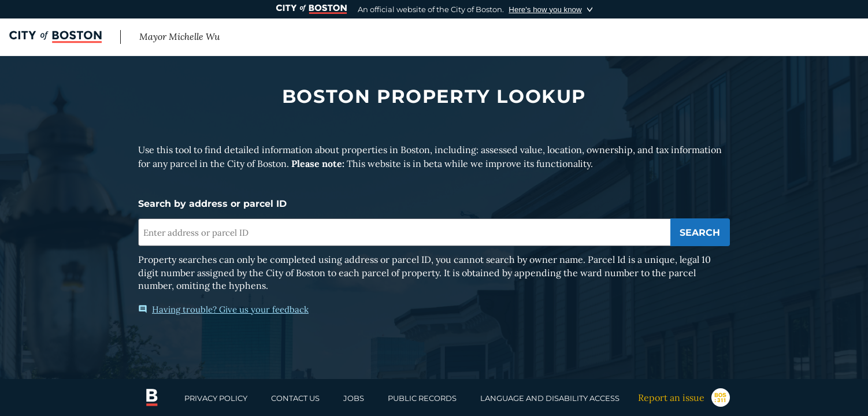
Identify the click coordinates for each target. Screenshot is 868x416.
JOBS (354, 398)
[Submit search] (700, 232)
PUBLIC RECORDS (422, 398)
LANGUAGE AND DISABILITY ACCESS (550, 398)
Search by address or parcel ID (212, 204)
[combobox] (404, 232)
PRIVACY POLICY (216, 398)
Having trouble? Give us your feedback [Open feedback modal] (223, 309)
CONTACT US (295, 398)
